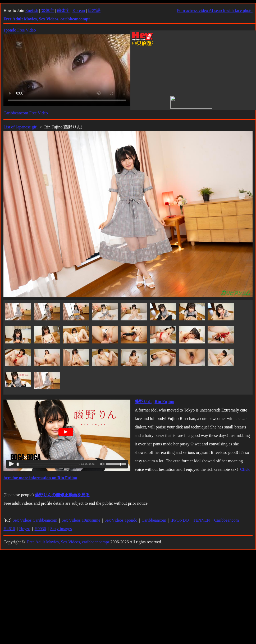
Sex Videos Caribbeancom (35, 520)
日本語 (94, 10)
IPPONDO (179, 520)
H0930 (40, 529)
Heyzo (25, 529)
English (32, 10)
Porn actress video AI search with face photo (215, 10)
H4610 (9, 529)
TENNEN (202, 520)
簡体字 (63, 10)
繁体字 (48, 10)
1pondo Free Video (20, 30)
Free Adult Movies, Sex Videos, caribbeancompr (68, 542)
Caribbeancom (154, 520)
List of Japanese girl (20, 127)
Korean (79, 10)
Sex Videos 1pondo (121, 520)
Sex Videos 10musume (81, 520)
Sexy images (61, 529)
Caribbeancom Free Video (26, 113)
